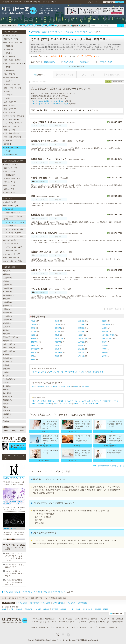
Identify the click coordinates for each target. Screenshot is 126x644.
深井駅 (105, 356)
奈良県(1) (77, 386)
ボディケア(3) (69, 372)
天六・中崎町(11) (10, 56)
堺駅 (32, 356)
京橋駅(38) (6, 369)
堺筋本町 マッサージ (45, 404)
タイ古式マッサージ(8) (12, 254)
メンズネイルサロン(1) (39, 372)
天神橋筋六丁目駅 (108, 335)
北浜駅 (105, 328)
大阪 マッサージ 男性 (39, 401)
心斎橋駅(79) (7, 285)
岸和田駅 (81, 356)
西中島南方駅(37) (9, 379)
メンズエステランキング (66, 622)
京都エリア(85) (9, 171)
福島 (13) (8, 53)
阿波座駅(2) (7, 323)
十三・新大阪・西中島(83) (13, 123)
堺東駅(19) (6, 411)
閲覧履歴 (74, 26)
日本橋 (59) (9, 95)
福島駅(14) (6, 330)
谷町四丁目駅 (59, 338)
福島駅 (57, 335)
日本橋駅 (58, 324)
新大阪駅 (34, 331)
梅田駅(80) (6, 274)
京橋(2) (55, 386)
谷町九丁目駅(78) (9, 351)
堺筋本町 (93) (10, 70)
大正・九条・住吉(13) (11, 119)
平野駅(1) (6, 390)
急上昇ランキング (51, 622)
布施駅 (33, 359)
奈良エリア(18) (9, 186)
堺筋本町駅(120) (8, 295)
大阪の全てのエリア (11, 35)
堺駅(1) (5, 407)
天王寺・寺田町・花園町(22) (13, 116)
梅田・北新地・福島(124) (12, 42)
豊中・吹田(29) (9, 130)
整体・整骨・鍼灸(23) (11, 258)
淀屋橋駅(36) (7, 278)
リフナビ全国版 (8, 603)
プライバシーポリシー (114, 627)
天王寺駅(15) (7, 292)
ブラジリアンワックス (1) (14, 236)
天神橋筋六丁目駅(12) (10, 337)
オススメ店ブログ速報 (82, 619)
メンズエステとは (37, 622)
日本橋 (38, 26)
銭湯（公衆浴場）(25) (95, 372)
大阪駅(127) (7, 271)
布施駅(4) (6, 421)
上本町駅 (81, 342)
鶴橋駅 (105, 342)
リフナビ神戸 (34, 603)
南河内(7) (7, 144)
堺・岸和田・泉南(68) (11, 126)
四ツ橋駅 (58, 331)
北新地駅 (58, 328)
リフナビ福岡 (82, 603)
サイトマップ (92, 627)
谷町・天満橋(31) (10, 105)
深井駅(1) (6, 418)
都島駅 (57, 345)
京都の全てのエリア (11, 164)
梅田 (52, 26)
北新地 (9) (9, 49)
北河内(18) (7, 140)
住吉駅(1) (6, 372)
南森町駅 (81, 328)
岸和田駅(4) (7, 414)
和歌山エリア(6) (9, 193)
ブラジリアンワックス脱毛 (62, 404)
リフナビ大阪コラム (62, 26)
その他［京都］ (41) (12, 178)
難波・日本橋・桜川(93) (12, 88)
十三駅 (105, 345)
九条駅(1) (6, 383)
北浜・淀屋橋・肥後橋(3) (12, 60)
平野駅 (105, 349)
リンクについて (81, 622)
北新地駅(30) (7, 302)
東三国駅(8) (7, 386)
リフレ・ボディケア (10, 244)
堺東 (45, 26)
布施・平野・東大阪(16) (12, 137)
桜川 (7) (8, 98)
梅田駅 (57, 321)
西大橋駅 (81, 331)
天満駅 (81, 335)
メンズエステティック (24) (14, 222)
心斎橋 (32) (9, 81)
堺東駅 (57, 356)
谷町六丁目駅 (83, 338)
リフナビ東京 (71, 603)
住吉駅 (81, 345)
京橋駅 (33, 345)
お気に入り (83, 26)
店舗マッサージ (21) (12, 213)
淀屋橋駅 (81, 321)
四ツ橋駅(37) (7, 316)
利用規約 (102, 627)
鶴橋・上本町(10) (10, 109)
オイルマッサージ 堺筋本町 (101, 401)
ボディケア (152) (11, 251)
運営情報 (83, 627)
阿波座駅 (105, 331)
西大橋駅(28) (7, 320)
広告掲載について (45, 627)
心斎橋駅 (34, 324)
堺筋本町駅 (106, 324)
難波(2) (48, 386)
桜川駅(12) (6, 327)
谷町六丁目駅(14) (9, 348)
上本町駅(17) (7, 362)
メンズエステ (8, 209)
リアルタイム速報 (37, 619)
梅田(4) (34, 386)
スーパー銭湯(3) (81, 372)
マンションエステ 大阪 (82, 401)
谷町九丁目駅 (107, 338)
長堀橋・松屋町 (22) (12, 84)
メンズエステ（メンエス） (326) (14, 217)
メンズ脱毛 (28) (10, 226)
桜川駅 (33, 335)
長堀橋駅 (58, 342)
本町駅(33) (6, 299)
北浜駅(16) (6, 309)
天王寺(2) (62, 386)
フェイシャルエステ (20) (14, 229)
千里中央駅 (58, 353)
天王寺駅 (81, 324)
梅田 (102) (9, 46)
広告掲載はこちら (104, 622)
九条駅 (57, 349)
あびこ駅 (34, 353)
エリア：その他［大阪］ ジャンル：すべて (48, 101)
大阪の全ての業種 (10, 202)
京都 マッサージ (53, 401)
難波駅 (105, 321)
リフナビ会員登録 (59, 627)
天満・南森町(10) (10, 102)
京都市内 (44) (10, 175)
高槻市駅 (81, 353)
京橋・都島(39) (9, 112)
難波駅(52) (6, 281)
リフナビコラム (104, 619)
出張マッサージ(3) (10, 168)
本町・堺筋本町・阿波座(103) (14, 63)
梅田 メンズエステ (67, 401)
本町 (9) (8, 67)
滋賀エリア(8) (8, 189)
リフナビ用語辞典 (117, 619)
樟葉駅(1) (6, 404)
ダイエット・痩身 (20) (13, 233)
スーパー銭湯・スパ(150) (12, 261)
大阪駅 (33, 321)
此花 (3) (8, 151)
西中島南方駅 (35, 349)
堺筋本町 (22, 26)
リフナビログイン (72, 627)
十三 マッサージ (94, 404)
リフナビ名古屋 (58, 603)
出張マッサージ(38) (10, 39)
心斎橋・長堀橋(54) (10, 77)
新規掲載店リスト (51, 619)
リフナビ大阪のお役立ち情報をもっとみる (109, 466)
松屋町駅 (34, 342)
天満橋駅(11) (7, 341)
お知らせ (34, 627)
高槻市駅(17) (7, 400)
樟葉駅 (105, 353)
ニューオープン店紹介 (66, 619)
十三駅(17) (6, 376)
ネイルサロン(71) (10, 240)
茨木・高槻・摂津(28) (11, 133)
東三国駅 (81, 349)
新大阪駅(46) (7, 313)
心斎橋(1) (41, 386)
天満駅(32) (6, 334)
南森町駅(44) (7, 306)
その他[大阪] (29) (11, 154)
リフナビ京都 (46, 603)
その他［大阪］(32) (10, 147)
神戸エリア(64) (9, 182)
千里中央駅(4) (8, 397)
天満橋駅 (34, 338)
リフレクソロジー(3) (56, 372)
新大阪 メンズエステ (80, 404)
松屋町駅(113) (8, 355)
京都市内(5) (85, 386)
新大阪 (30, 26)
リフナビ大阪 (23, 603)
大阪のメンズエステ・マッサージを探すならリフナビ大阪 (64, 640)
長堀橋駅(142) (8, 358)
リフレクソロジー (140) (13, 247)
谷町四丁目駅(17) (9, 344)
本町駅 (33, 328)
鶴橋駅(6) (6, 365)
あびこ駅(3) (7, 393)
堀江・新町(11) (9, 74)
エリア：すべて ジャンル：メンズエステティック (50, 104)
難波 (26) (8, 91)
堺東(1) (69, 386)
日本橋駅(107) (8, 288)
